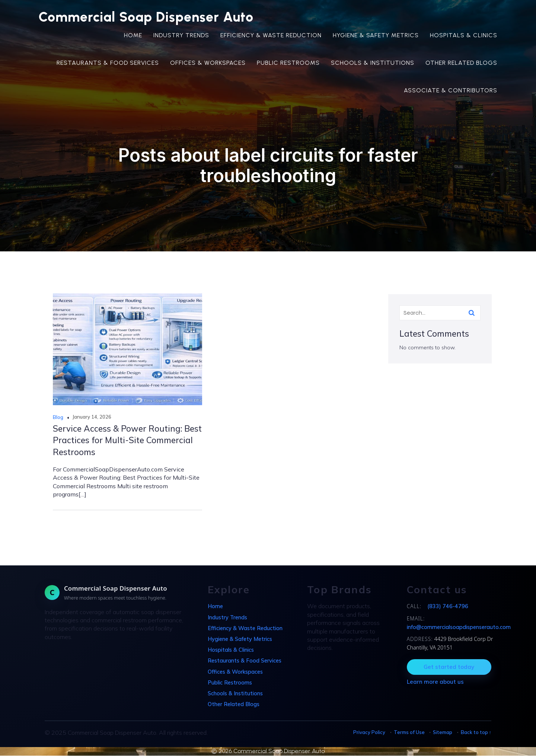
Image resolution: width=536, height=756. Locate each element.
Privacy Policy (369, 733)
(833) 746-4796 (448, 607)
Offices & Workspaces (208, 63)
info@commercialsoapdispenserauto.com (459, 628)
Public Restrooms (288, 63)
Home (133, 36)
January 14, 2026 (92, 417)
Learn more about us (435, 682)
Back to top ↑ (476, 733)
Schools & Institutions (373, 63)
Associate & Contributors (451, 91)
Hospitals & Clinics (464, 36)
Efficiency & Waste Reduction (271, 36)
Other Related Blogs (461, 63)
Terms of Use (409, 733)
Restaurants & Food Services (108, 63)
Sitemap (443, 733)
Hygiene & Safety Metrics (376, 36)
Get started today (449, 667)
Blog (58, 417)
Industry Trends (181, 36)
